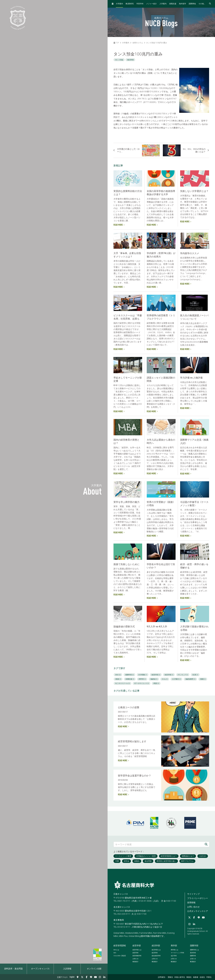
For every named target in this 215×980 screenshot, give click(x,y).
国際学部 (194, 946)
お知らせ (136, 959)
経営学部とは (137, 950)
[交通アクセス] (78, 977)
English (72, 977)
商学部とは (175, 950)
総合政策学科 (156, 956)
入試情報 (67, 969)
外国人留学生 (180, 977)
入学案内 (163, 4)
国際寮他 (192, 4)
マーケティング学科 (177, 953)
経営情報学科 (137, 956)
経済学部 (156, 946)
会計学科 (174, 956)
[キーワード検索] (158, 844)
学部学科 (140, 4)
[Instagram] (100, 977)
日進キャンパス (121, 894)
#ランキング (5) (183, 675)
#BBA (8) (118, 675)
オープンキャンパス (40, 969)
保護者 (196, 977)
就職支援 (173, 4)
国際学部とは (194, 950)
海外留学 (182, 4)
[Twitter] (82, 977)
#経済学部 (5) (169, 675)
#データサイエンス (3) (142, 683)
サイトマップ (193, 894)
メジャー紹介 (151, 4)
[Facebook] (87, 977)
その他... (202, 4)
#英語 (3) (156, 683)
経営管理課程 (120, 946)
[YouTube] (95, 977)
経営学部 (137, 946)
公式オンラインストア (198, 911)
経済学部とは (156, 950)
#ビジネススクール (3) (122, 683)
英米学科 (193, 953)
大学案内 (119, 4)
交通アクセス (62, 977)
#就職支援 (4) (130, 679)
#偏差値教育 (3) (190, 679)
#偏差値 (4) (154, 679)
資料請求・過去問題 (13, 969)
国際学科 (193, 956)
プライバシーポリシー (198, 898)
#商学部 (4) (142, 679)
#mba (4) (165, 679)
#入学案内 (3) (176, 679)
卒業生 (209, 977)
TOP (116, 43)
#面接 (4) (118, 679)
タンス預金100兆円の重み (157, 43)
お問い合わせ (193, 907)
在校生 (202, 977)
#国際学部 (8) (129, 675)
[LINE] (91, 977)
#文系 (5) (195, 675)
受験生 (170, 977)
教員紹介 (136, 962)
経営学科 (136, 953)
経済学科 (155, 953)
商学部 (174, 946)
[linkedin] (104, 977)
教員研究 (130, 4)
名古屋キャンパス (122, 907)
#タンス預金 (119, 60)
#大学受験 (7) (143, 675)
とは (116, 950)
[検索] (206, 844)
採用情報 (191, 903)
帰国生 (189, 977)
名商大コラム (138, 43)
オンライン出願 (94, 969)
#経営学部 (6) (156, 675)
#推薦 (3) (203, 679)
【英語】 (120, 956)
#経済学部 (130, 60)
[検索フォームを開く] (210, 4)
